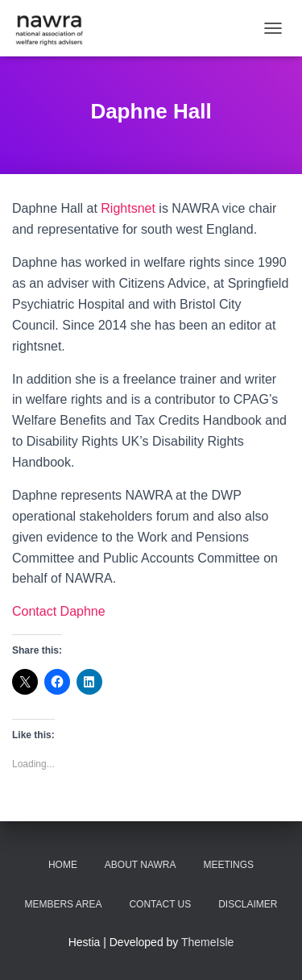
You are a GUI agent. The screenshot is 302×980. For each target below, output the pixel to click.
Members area (63, 904)
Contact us (160, 904)
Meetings (228, 865)
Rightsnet (128, 208)
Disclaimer (248, 904)
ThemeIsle (207, 942)
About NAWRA (141, 865)
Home (63, 865)
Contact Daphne (59, 611)
